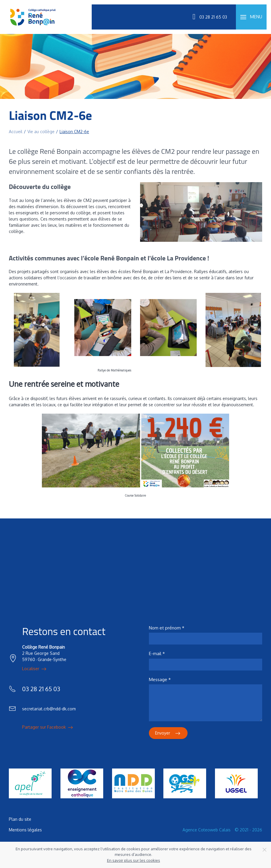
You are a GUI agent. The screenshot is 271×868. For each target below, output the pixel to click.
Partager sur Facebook (48, 727)
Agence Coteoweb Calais (207, 830)
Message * (160, 679)
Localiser (35, 669)
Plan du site (20, 819)
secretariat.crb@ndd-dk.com (49, 709)
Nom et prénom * (167, 628)
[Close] (265, 850)
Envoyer (168, 733)
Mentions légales (25, 830)
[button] (251, 17)
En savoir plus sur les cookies (134, 860)
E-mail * (157, 654)
